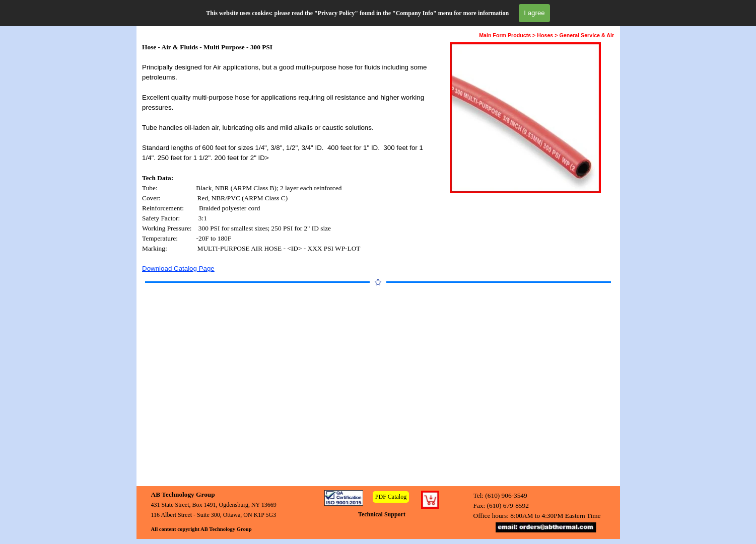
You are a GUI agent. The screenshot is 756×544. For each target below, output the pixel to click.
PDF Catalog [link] (391, 497)
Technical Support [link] (382, 514)
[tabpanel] (287, 158)
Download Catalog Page (178, 268)
